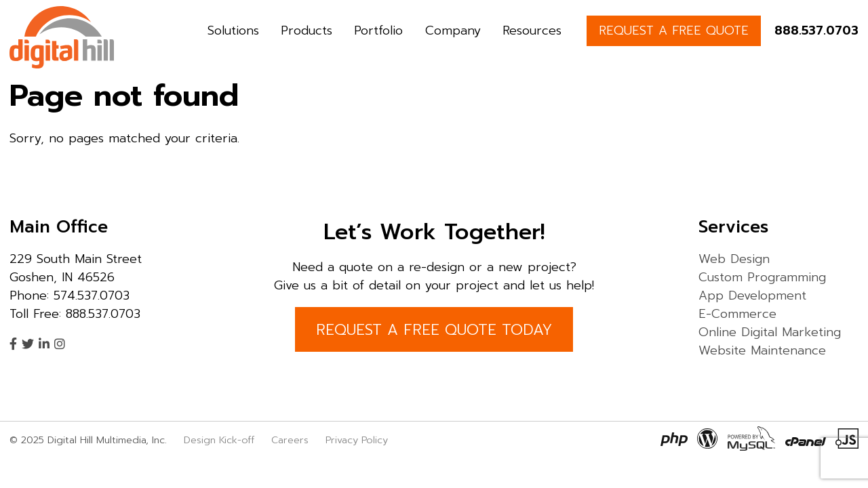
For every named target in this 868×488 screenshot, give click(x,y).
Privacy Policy (357, 440)
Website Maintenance (762, 350)
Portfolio (378, 30)
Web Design (734, 259)
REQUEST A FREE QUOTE (674, 30)
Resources (532, 30)
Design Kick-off (221, 440)
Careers (290, 440)
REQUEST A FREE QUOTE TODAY (434, 330)
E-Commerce (737, 314)
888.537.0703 (816, 30)
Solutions (233, 30)
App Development (752, 296)
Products (307, 30)
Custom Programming (762, 277)
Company (453, 30)
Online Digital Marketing (770, 332)
